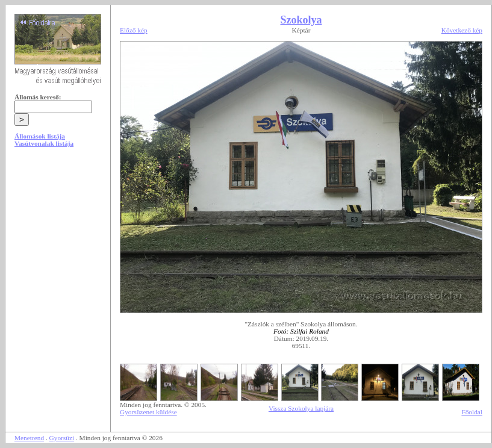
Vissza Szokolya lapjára (301, 408)
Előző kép (134, 30)
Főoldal (472, 412)
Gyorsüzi (62, 438)
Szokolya (301, 20)
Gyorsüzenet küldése (148, 412)
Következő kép (462, 30)
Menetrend (29, 438)
